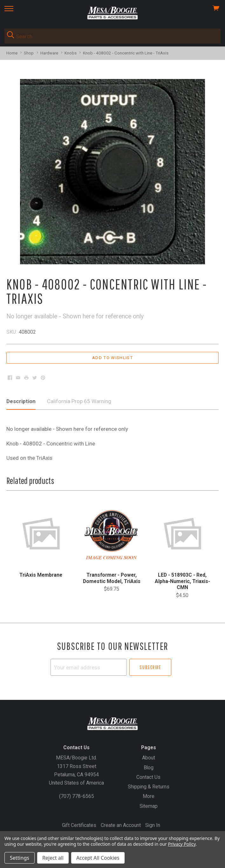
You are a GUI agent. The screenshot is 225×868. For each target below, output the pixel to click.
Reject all (53, 858)
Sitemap (149, 806)
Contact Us (148, 777)
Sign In (153, 825)
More (149, 796)
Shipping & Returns (149, 787)
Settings (20, 858)
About (149, 758)
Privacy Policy (182, 844)
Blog (149, 768)
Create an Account (121, 825)
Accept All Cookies (98, 858)
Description (21, 401)
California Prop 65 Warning (79, 401)
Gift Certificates (79, 825)
